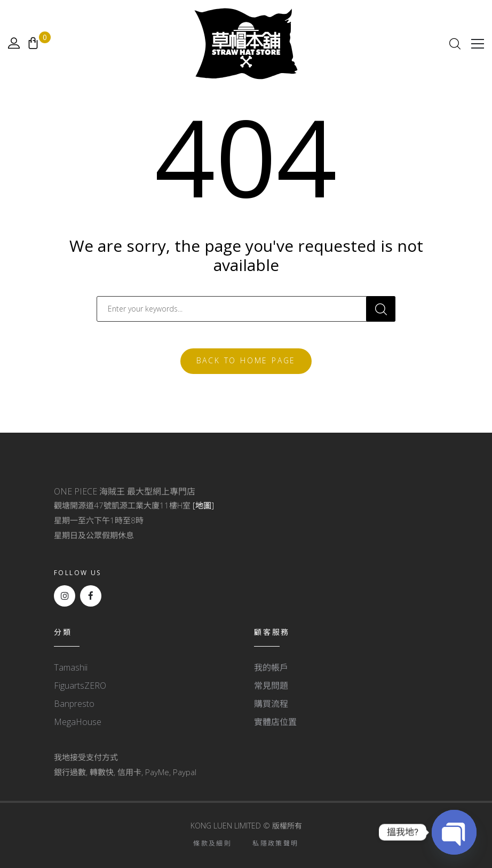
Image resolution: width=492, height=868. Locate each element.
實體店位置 (275, 722)
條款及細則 (212, 843)
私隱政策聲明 (275, 843)
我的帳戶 (271, 667)
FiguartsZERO (80, 686)
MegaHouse (78, 722)
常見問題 (271, 686)
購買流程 (271, 704)
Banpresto (74, 704)
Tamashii (71, 667)
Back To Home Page (246, 360)
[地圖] (203, 505)
